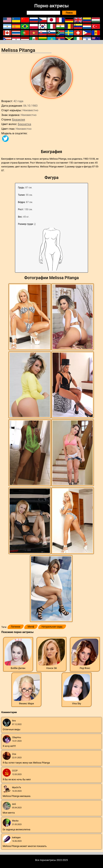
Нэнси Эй (51, 668)
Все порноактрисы (46, 860)
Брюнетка (24, 124)
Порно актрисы (51, 6)
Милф (31, 627)
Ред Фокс (85, 668)
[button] (30, 317)
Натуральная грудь (52, 627)
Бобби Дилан (18, 668)
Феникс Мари (26, 704)
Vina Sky (77, 704)
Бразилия (19, 119)
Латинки (16, 627)
